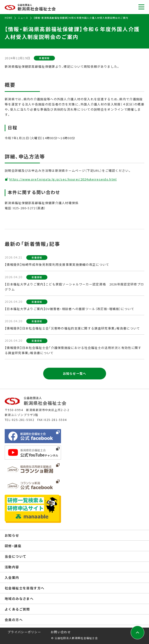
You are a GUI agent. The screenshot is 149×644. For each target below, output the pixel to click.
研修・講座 (13, 546)
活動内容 (12, 567)
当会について (15, 556)
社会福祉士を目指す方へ (25, 588)
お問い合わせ (61, 632)
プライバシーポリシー (24, 632)
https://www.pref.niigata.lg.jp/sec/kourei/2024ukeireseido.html (63, 179)
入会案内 (12, 577)
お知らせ (12, 535)
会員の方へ (14, 620)
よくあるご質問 (17, 609)
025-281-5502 (23, 420)
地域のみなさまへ (19, 599)
